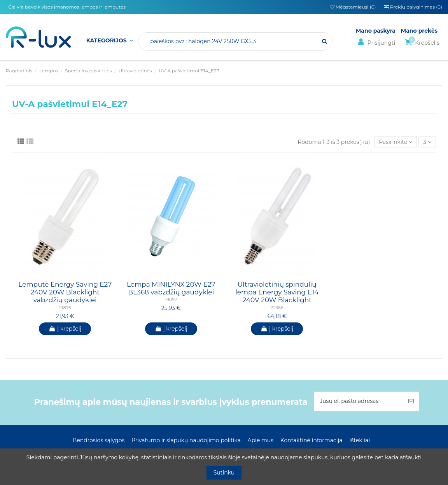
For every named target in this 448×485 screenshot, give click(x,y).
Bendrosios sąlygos (99, 440)
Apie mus (261, 440)
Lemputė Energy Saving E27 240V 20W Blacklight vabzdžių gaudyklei (65, 292)
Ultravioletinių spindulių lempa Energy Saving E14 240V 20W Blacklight (277, 292)
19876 (65, 308)
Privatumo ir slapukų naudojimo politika (186, 440)
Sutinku (224, 473)
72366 (277, 308)
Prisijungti (375, 42)
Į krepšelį (65, 329)
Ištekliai (360, 440)
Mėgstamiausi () (353, 7)
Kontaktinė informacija (311, 440)
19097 (171, 299)
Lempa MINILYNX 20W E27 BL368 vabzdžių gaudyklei (171, 288)
